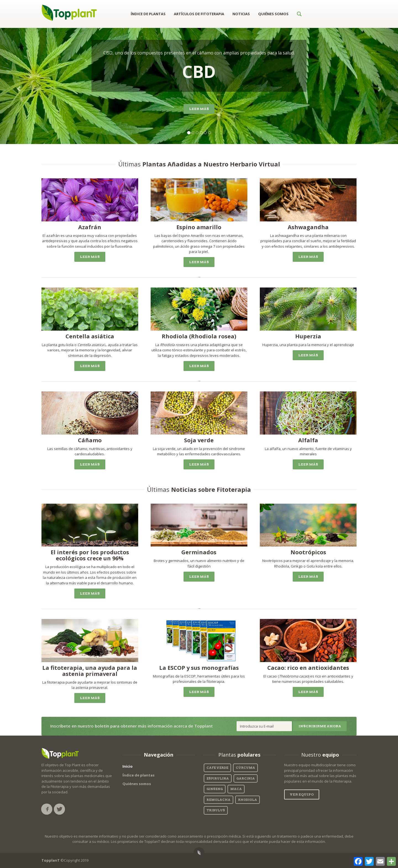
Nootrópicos (308, 552)
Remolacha (218, 800)
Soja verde (199, 440)
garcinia (246, 778)
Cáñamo (90, 440)
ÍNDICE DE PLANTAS (148, 14)
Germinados (199, 552)
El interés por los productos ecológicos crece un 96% (90, 555)
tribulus (216, 810)
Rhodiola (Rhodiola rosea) (199, 336)
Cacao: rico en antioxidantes (308, 668)
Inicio (128, 766)
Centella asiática (90, 336)
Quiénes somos (137, 784)
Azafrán (90, 227)
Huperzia (308, 336)
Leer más (199, 109)
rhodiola (248, 800)
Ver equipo (302, 794)
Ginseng (215, 789)
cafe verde (217, 768)
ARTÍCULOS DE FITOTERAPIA (199, 14)
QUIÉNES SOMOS (273, 14)
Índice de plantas (138, 775)
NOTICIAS (241, 14)
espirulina (218, 778)
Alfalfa (308, 440)
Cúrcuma (245, 768)
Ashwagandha (308, 227)
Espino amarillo (199, 227)
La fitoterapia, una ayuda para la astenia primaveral (90, 671)
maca (236, 789)
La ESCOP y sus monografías (199, 668)
